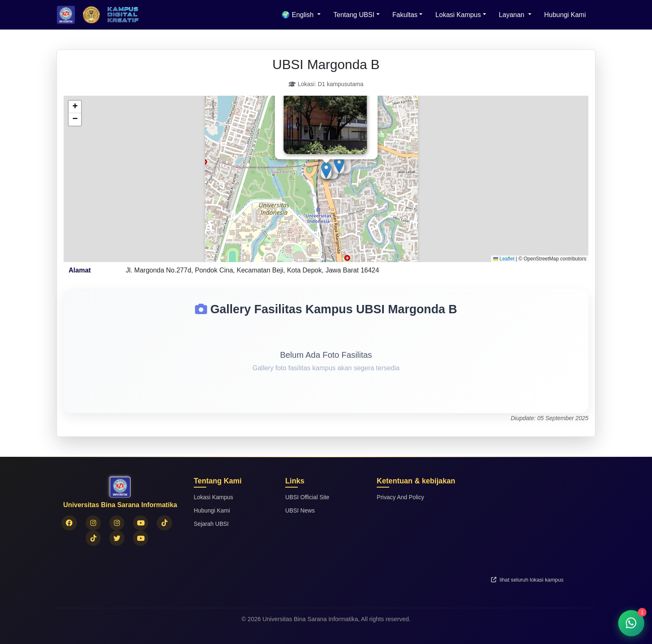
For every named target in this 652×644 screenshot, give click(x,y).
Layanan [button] (513, 15)
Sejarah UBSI (212, 524)
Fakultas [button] (405, 15)
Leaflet (504, 259)
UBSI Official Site (308, 497)
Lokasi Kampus (214, 497)
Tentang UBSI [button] (354, 15)
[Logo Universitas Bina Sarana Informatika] (91, 15)
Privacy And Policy (401, 497)
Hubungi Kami (565, 15)
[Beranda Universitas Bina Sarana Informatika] (66, 15)
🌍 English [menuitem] (298, 15)
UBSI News (301, 510)
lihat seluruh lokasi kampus (527, 580)
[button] (339, 165)
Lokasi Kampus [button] (458, 15)
